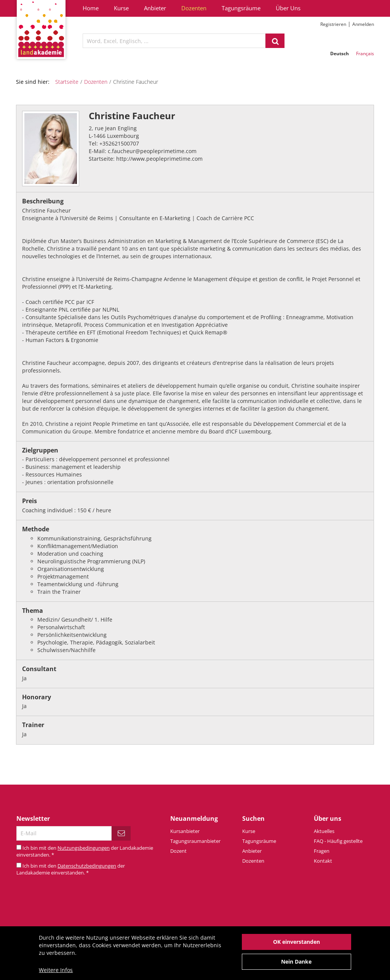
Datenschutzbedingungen (87, 866)
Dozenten (194, 8)
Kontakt (323, 861)
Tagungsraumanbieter (195, 841)
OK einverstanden (296, 946)
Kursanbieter (185, 831)
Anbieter (155, 8)
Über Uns (288, 8)
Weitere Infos (56, 974)
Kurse (121, 8)
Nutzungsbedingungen (84, 848)
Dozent (178, 851)
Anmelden (363, 24)
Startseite (67, 82)
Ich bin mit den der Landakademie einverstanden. (71, 869)
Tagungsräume (241, 8)
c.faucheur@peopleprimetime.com (152, 151)
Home (91, 8)
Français (365, 54)
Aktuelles (324, 831)
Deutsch (340, 54)
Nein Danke (296, 966)
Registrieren (333, 24)
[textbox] (174, 41)
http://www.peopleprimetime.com (159, 159)
